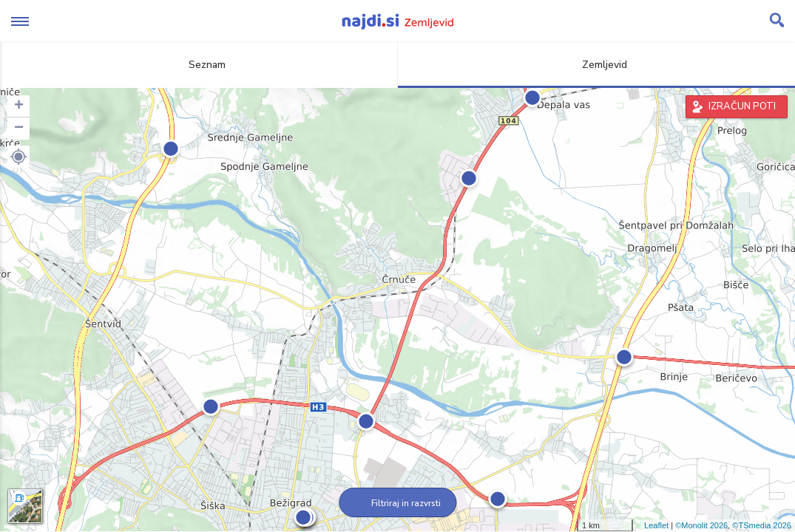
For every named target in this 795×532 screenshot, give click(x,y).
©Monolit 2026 (701, 525)
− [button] (19, 129)
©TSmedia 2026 (762, 525)
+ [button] (19, 106)
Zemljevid (596, 65)
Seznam (199, 65)
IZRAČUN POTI (742, 106)
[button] (18, 157)
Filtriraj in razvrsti (397, 503)
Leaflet (656, 525)
